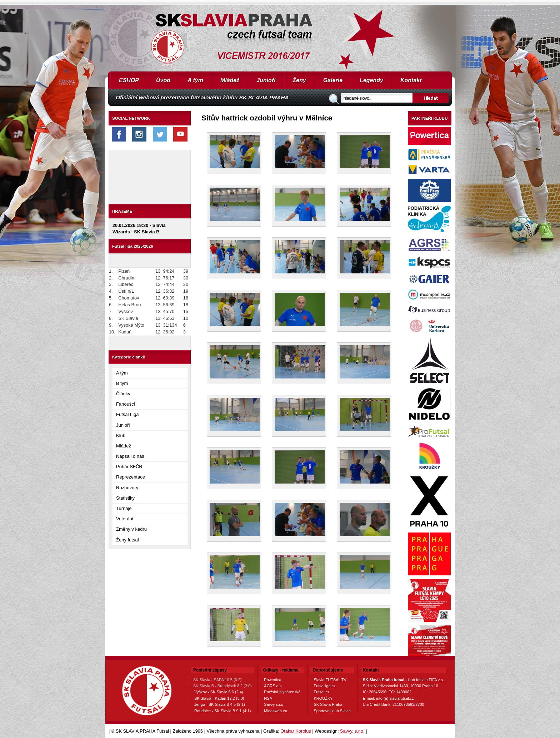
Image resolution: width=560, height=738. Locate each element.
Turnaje (124, 508)
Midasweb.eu (276, 711)
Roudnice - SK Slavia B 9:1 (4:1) (222, 711)
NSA (268, 698)
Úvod (163, 80)
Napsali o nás (130, 456)
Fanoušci (126, 404)
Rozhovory (127, 488)
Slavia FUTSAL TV (330, 680)
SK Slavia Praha (328, 704)
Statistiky (125, 498)
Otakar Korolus (296, 731)
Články (123, 394)
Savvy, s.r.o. (352, 731)
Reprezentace (131, 477)
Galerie (333, 80)
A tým (195, 80)
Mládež (230, 80)
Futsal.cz (321, 692)
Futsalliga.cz (324, 686)
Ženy (299, 80)
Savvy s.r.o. (274, 704)
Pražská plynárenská (282, 692)
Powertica (272, 680)
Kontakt (411, 80)
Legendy (371, 80)
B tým (122, 383)
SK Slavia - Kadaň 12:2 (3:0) (219, 698)
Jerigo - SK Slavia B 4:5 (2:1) (220, 704)
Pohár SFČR (129, 467)
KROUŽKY (323, 698)
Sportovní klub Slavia (332, 711)
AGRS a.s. (273, 686)
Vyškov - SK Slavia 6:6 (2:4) (219, 692)
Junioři (266, 80)
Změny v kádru (131, 529)
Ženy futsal (127, 540)
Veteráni (125, 519)
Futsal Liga (127, 414)
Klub (121, 435)
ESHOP (129, 80)
